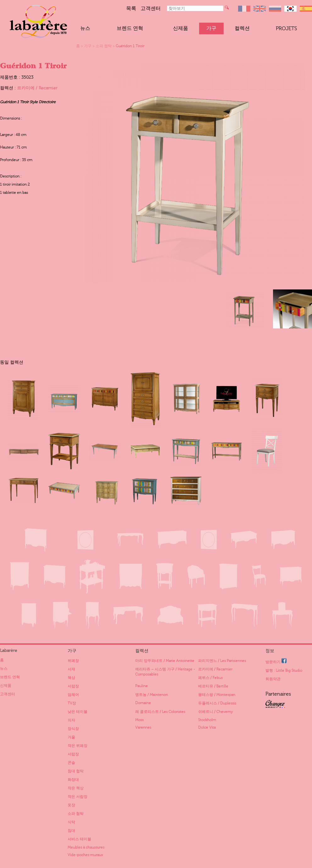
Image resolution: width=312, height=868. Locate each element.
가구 (211, 28)
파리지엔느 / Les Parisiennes (222, 661)
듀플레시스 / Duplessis (217, 703)
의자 (71, 720)
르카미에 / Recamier (37, 88)
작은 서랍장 (78, 797)
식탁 (71, 822)
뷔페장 (73, 661)
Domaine (143, 703)
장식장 (73, 729)
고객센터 (151, 8)
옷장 (71, 805)
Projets (286, 29)
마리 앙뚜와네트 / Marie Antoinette (165, 661)
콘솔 (71, 763)
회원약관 (273, 679)
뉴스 (85, 28)
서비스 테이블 (79, 839)
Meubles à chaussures (86, 847)
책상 (71, 678)
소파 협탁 (104, 46)
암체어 (73, 695)
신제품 (181, 28)
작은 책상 (76, 788)
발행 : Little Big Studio (284, 670)
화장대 (73, 780)
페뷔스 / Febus (210, 678)
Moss (139, 720)
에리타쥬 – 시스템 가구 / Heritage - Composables (165, 672)
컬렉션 (242, 28)
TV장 (72, 703)
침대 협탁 (76, 771)
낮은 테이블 (78, 712)
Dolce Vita (207, 727)
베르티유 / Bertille (213, 686)
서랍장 (73, 686)
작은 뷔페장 (78, 746)
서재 (71, 669)
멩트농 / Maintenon (152, 695)
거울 (71, 737)
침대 (71, 831)
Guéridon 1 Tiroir (130, 46)
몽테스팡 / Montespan (217, 695)
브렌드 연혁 (130, 28)
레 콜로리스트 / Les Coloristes (160, 712)
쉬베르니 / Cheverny (215, 712)
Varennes (143, 727)
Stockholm (207, 720)
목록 (131, 8)
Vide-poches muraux (85, 855)
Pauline (142, 686)
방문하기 (276, 661)
